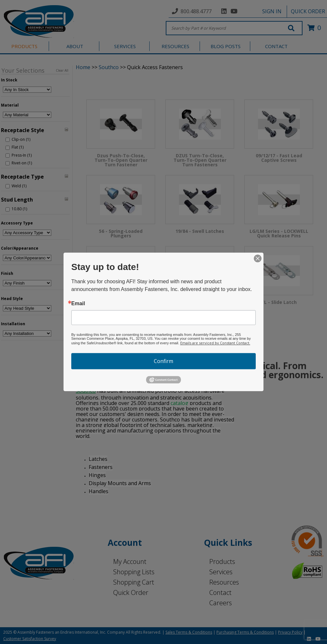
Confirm (163, 361)
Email (78, 304)
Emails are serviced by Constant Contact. (215, 343)
